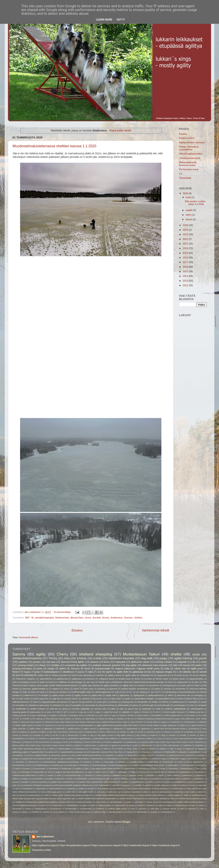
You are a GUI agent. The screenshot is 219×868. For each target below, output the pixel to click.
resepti (81, 789)
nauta (204, 702)
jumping (200, 755)
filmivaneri (17, 742)
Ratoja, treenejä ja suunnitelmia (189, 148)
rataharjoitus (27, 789)
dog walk (147, 658)
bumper (123, 732)
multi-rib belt (159, 772)
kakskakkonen (113, 759)
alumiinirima (194, 729)
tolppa (169, 805)
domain (172, 735)
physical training (107, 705)
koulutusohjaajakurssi (118, 765)
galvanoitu (104, 745)
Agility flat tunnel (111, 712)
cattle (132, 732)
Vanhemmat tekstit (155, 630)
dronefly (96, 618)
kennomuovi (33, 762)
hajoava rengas (164, 672)
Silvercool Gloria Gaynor (31, 722)
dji (63, 735)
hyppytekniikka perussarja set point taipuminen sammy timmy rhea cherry (92, 752)
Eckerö (146, 712)
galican (78, 745)
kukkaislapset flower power (153, 765)
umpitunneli (182, 682)
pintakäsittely (81, 779)
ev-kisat (148, 679)
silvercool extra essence (155, 665)
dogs (163, 735)
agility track (128, 685)
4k (32, 618)
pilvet (70, 779)
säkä (91, 672)
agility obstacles (111, 685)
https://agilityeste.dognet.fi (46, 845)
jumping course (28, 682)
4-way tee (82, 712)
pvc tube (116, 785)
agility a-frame (115, 675)
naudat (50, 775)
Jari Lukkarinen (45, 836)
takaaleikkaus (73, 805)
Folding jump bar (19, 715)
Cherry (62, 654)
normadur (20, 705)
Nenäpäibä (157, 715)
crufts (47, 735)
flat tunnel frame (42, 742)
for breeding (76, 742)
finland (16, 672)
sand (154, 792)
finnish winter (162, 679)
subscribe (139, 802)
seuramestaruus (34, 795)
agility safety (35, 729)
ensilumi (32, 739)
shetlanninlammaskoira (27, 658)
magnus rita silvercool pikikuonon (70, 772)
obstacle (57, 705)
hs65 (35, 702)
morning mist (144, 772)
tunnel (186, 665)
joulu (15, 682)
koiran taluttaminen (195, 762)
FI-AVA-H (157, 712)
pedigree (25, 779)
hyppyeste (190, 749)
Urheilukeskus (189, 722)
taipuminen (59, 805)
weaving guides (115, 812)
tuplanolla (147, 709)
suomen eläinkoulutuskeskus (25, 805)
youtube (154, 812)
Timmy (53, 658)
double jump (125, 679)
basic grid (186, 685)
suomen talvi (100, 709)
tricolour (63, 692)
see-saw (51, 662)
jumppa (15, 759)
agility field (122, 672)
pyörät (148, 785)
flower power (179, 679)
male (90, 772)
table (113, 709)
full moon (97, 742)
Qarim (109, 672)
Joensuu (128, 618)
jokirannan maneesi (59, 755)
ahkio (170, 695)
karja (135, 759)
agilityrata (77, 679)
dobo (84, 735)
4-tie (73, 712)
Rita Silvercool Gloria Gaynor (58, 719)
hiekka (52, 749)
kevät (51, 682)
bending (63, 732)
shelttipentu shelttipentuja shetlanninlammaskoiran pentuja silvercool (44, 802)
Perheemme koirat (189, 169)
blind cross (112, 732)
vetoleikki (35, 812)
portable (25, 782)
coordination (189, 732)
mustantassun (185, 772)
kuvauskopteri (40, 769)
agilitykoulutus (74, 729)
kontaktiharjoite (42, 765)
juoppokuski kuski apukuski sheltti (36, 759)
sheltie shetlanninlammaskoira (151, 795)
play (108, 779)
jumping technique (22, 668)
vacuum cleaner (170, 809)
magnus (56, 689)
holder (120, 749)
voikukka (46, 812)
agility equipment (169, 725)
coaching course (154, 732)
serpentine (180, 689)
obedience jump (119, 775)
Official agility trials (173, 715)
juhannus (161, 755)
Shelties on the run (125, 719)
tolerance (151, 805)
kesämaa (87, 762)
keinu (107, 662)
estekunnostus (127, 739)
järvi (56, 759)
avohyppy (199, 695)
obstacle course (136, 775)
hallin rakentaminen (171, 745)
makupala (120, 662)
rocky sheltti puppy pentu (51, 792)
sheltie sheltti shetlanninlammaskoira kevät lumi (72, 795)
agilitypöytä (139, 695)
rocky (204, 662)
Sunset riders (152, 722)
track (42, 692)
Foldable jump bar (196, 712)
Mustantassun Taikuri (141, 654)
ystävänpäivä (166, 812)
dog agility (131, 665)
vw (54, 812)
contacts (85, 699)
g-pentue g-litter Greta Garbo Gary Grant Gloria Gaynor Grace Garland (171, 742)
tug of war (133, 709)
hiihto (106, 749)
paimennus (187, 775)
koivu (29, 765)
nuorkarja (88, 775)
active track (70, 725)
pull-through (148, 705)
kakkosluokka (83, 759)
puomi (203, 658)
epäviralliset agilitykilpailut (79, 739)
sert (14, 795)
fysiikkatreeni (132, 742)
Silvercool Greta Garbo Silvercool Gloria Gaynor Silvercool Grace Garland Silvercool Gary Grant (86, 722)
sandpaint (202, 705)
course (15, 735)
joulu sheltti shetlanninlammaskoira (86, 755)
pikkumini (60, 779)
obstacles (150, 775)
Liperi (114, 715)
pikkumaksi (123, 705)
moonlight (193, 702)
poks (179, 675)
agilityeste (48, 729)
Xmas (39, 725)
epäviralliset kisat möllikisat (105, 739)
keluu (204, 759)
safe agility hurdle (86, 792)
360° (27, 618)
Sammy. (78, 719)
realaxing (71, 789)
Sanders (100, 675)
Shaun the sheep (106, 719)
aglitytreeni (146, 729)
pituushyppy (77, 682)
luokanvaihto (39, 772)
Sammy (19, 654)
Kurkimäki (90, 715)
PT (160, 692)
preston (37, 662)
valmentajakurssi (103, 692)
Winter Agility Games (24, 725)
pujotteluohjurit (138, 782)
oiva (67, 705)
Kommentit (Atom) (28, 637)
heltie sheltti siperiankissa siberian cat (29, 749)
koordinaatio (71, 765)
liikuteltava (173, 769)
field (180, 699)
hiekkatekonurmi (82, 749)
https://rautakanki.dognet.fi (166, 845)
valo (202, 809)
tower (193, 805)
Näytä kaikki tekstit (120, 131)
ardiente (24, 732)
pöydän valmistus (161, 785)
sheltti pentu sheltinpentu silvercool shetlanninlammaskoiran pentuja (131, 682)
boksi (197, 685)
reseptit (91, 789)
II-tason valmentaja (38, 715)
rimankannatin (177, 789)
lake (87, 769)
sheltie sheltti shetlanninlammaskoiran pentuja (115, 795)
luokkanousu (178, 702)
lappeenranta (130, 769)
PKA (17, 719)
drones (106, 618)
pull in (159, 782)
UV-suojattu (43, 695)
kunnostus (202, 765)
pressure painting (39, 782)
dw (194, 662)
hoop (143, 749)
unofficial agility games (117, 809)
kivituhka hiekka (137, 762)
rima (192, 705)
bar (14, 699)
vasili (158, 709)
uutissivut (142, 809)
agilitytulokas (132, 729)
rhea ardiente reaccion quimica (110, 789)
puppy (163, 658)
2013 (186, 281)
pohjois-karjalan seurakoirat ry (136, 689)
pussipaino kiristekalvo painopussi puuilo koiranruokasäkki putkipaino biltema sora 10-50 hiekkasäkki (66, 785)
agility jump (197, 668)
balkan (43, 732)
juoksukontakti (103, 668)
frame (87, 742)
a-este (97, 658)
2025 (186, 225)
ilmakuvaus (117, 618)
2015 (186, 271)
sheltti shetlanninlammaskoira (132, 799)
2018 (186, 258)
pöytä (157, 689)
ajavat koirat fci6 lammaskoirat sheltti (170, 729)
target (84, 805)
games (115, 745)
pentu (40, 668)
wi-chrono (129, 812)
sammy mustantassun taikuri (136, 792)
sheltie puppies (174, 795)
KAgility (53, 715)
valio (182, 809)
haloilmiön (187, 745)
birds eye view (76, 732)
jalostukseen (195, 752)
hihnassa (96, 749)
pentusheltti (37, 779)
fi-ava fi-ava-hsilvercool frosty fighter (188, 739)
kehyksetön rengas (178, 759)
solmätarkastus (116, 802)
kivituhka (122, 762)
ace (60, 725)
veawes (24, 812)
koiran (180, 762)
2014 (186, 276)
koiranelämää (18, 765)
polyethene (199, 779)
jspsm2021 (133, 755)
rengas (51, 668)
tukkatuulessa (41, 809)
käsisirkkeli (54, 769)
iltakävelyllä (170, 752)
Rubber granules (60, 675)
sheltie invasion (38, 709)
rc (178, 672)
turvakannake (71, 809)
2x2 (99, 672)
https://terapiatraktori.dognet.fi (76, 845)
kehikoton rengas (159, 759)
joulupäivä (109, 755)
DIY (130, 692)
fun (202, 699)
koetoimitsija (153, 762)
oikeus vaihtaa (173, 775)
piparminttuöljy (96, 779)
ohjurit (161, 775)
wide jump (35, 712)
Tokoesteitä (185, 178)
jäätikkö (70, 759)
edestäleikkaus (19, 739)
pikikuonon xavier (140, 662)
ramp (193, 785)
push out (16, 785)
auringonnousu (170, 685)
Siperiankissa (46, 679)
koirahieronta (168, 762)
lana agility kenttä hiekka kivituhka (106, 769)
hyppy (27, 672)
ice (172, 675)
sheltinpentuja (198, 795)
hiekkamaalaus (64, 749)
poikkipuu (125, 779)
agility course (81, 695)
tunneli (203, 672)
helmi (189, 215)
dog (92, 735)
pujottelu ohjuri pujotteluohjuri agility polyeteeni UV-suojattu (103, 782)
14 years (48, 712)
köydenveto (67, 769)
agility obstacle (197, 725)
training (52, 692)
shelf (47, 795)
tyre (18, 675)
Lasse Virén (103, 715)
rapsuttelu (202, 785)
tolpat (161, 805)
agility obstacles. (19, 729)
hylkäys (163, 749)
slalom (63, 668)
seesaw (167, 689)
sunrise (149, 802)
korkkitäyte (85, 765)
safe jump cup (115, 792)
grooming (125, 745)
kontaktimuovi (57, 765)
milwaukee (122, 772)
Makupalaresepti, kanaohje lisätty (188, 164)
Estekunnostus (187, 138)
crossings (36, 735)
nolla (59, 775)
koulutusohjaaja (99, 765)
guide (135, 745)
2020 (186, 248)
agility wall (111, 695)
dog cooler (116, 699)
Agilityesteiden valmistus (192, 142)
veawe (15, 812)
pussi (81, 672)
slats (25, 692)
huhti (189, 197)
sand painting (165, 792)
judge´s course (147, 755)
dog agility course (105, 735)
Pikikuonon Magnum (25, 679)
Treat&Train (175, 722)
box (150, 672)
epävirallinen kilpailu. (144, 699)
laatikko (78, 769)
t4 (50, 805)
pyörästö (138, 785)
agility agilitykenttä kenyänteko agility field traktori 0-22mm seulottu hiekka (128, 725)
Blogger (126, 822)
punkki (167, 782)
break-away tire (41, 699)
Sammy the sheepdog (82, 675)
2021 (186, 244)
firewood (28, 742)
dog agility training (125, 735)
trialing (28, 809)
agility (41, 654)
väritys (71, 812)
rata (17, 789)
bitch (102, 732)
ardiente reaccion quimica (106, 665)
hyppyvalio (131, 752)
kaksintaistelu (97, 759)
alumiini (141, 685)
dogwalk (183, 662)
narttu (42, 775)
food (65, 742)
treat (170, 682)
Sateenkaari (90, 719)
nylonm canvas (102, 775)
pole (134, 779)
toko (122, 709)
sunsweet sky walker (76, 665)
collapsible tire (147, 675)
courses (25, 735)
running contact (25, 665)
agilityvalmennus (156, 695)
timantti (141, 805)
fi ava (159, 739)
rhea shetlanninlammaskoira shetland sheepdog (147, 789)
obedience (68, 672)
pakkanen (199, 775)
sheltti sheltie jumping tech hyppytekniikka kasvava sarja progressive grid (44, 799)
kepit (42, 682)
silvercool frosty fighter (73, 662)
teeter (93, 805)
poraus (15, 782)
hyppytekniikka (196, 679)
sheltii (186, 795)
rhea (67, 658)
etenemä (140, 739)
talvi (175, 665)
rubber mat (70, 792)
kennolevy (20, 762)
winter (199, 665)
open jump (88, 689)
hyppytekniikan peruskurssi (55, 702)
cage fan (56, 699)
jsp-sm (75, 702)
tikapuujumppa (105, 805)
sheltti (196, 654)
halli (157, 745)
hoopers (152, 749)
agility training (183, 658)
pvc (187, 675)
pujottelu (23, 662)
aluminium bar (184, 695)
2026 (186, 193)
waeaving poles (84, 812)
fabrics (150, 739)
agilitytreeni (118, 729)
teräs (34, 692)
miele (112, 772)
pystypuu (127, 785)
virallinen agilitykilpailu (175, 709)
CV (181, 174)
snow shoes (101, 802)
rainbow (183, 785)
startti (128, 802)
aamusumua (50, 725)
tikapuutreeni (120, 805)
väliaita (62, 812)
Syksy (164, 722)
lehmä (165, 702)
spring (65, 709)
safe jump (101, 792)
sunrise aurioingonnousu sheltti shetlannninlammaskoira (180, 802)
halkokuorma (147, 745)
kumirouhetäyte (188, 765)
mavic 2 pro (101, 772)
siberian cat (189, 672)
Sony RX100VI (137, 722)
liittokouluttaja (187, 769)
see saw (90, 682)
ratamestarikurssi (56, 789)
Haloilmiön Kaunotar (121, 658)
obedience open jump (39, 705)
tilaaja (131, 805)
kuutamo (27, 769)
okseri (76, 689)
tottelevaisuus (181, 805)
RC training (37, 719)
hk (113, 749)
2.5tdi (57, 712)
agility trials (97, 695)
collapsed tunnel (107, 679)
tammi (189, 219)
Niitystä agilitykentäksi (191, 154)
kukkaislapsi (173, 765)
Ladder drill (42, 675)
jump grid (102, 702)
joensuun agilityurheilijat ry (35, 689)
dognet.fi (154, 735)
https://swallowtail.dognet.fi (137, 845)
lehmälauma (144, 769)
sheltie (176, 654)
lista (198, 769)
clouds (140, 732)
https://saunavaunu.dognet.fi (107, 845)
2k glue (195, 682)
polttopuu (143, 779)
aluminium (154, 685)
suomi (43, 805)
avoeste (34, 732)
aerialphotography (45, 618)
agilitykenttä (62, 679)
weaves (94, 662)
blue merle (25, 699)
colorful (167, 732)
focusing (56, 742)
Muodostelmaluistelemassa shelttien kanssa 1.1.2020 (54, 146)
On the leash (189, 715)
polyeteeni (186, 779)
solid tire (54, 709)
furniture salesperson (114, 742)
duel (202, 735)
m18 (50, 772)
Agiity (98, 712)
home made (132, 749)
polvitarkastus (157, 779)
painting (101, 689)
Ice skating (141, 692)
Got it (121, 20)
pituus (135, 705)
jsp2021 (121, 755)
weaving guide (19, 712)
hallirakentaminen (21, 702)
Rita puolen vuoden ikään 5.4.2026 (195, 203)
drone (88, 618)
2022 (186, 239)
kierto (98, 762)
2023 (186, 234)
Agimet (137, 712)
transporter (17, 809)
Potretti (26, 719)
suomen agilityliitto (81, 709)
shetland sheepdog (96, 654)
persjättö (49, 779)
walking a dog (99, 812)
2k (124, 692)
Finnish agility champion (174, 712)
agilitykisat (138, 672)
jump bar (189, 755)
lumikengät (25, 772)
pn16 (115, 779)
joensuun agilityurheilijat (37, 755)
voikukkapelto (197, 709)
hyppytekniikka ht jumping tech (44, 752)
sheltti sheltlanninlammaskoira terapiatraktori (97, 799)
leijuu (155, 769)
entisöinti (43, 739)
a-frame (82, 658)
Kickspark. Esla (76, 715)
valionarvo (192, 809)
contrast (177, 732)
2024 (186, 230)
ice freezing (144, 752)
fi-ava (167, 739)
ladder (155, 702)
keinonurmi (194, 759)
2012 (186, 285)
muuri (66, 689)
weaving (29, 675)
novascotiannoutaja (73, 775)
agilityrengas (104, 729)
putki (167, 668)
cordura (201, 732)
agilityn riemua (89, 729)
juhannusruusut (175, 755)
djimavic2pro (77, 618)
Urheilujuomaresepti (190, 158)
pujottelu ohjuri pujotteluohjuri (62, 782)
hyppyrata (162, 675)
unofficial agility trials (81, 692)
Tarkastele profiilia (41, 850)
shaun (42, 665)
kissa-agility (109, 762)
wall (117, 692)
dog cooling (141, 735)
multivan (171, 772)
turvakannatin (86, 809)
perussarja (90, 705)
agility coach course (62, 695)
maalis (189, 210)
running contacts (164, 662)
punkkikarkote (180, 782)
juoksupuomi (127, 702)
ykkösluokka (142, 812)
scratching (178, 792)
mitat (133, 772)
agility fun (184, 725)
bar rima (53, 732)
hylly (172, 749)
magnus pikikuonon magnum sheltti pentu (137, 668)
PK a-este (202, 715)
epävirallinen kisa (58, 739)
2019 (186, 253)
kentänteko (143, 702)
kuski (17, 769)
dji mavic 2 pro (100, 699)
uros (133, 809)
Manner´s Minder (127, 715)
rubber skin (180, 668)
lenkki (163, 769)
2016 (186, 267)
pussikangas (179, 705)
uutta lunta (154, 809)
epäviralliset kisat (166, 699)
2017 (186, 262)
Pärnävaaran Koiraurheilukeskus (180, 692)
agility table (131, 675)
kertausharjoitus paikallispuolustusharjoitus (61, 762)
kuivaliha (135, 765)
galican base (90, 745)
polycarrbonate (172, 779)
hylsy (179, 749)
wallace (203, 675)
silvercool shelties (85, 802)
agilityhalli (60, 729)
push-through (163, 705)
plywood (113, 689)
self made (191, 792)
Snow (87, 668)
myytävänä (199, 772)
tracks (201, 805)
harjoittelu (199, 745)
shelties (138, 618)
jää (62, 759)
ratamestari (41, 789)
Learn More (104, 20)
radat (175, 785)
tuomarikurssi (56, 809)
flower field (192, 699)
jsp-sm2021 (88, 702)
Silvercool (29, 695)
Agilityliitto (126, 712)
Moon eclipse (143, 715)
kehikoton (144, 759)
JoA (152, 692)
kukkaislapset (51, 672)
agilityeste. (125, 695)
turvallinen (100, 809)
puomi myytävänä (196, 782)
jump (37, 672)
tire (194, 675)
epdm (128, 699)
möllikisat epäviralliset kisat (24, 775)
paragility (77, 705)
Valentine (203, 722)
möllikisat (62, 682)
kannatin (126, 759)
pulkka (150, 782)
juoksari (114, 702)
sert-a (21, 795)
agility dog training (91, 685)
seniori (201, 792)
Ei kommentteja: (63, 612)
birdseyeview (62, 618)
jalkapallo (183, 752)
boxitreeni (90, 679)
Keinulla (63, 715)
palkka (15, 779)
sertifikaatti (21, 709)
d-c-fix (56, 735)
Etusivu (77, 630)
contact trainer (71, 699)
